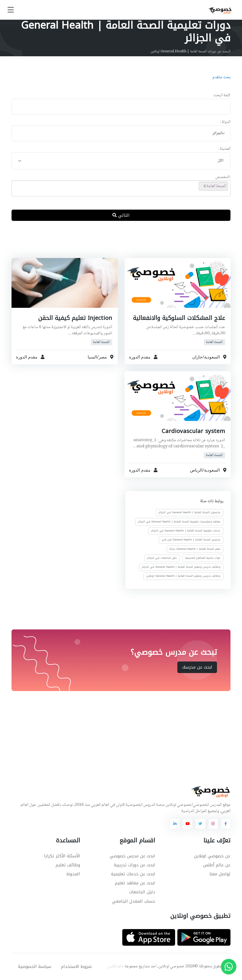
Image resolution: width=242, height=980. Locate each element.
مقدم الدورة (140, 357)
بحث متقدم (221, 77)
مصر (103, 357)
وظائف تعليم (68, 865)
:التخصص (223, 177)
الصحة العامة (214, 342)
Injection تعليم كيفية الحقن (75, 318)
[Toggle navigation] (11, 10)
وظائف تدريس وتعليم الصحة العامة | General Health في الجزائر (181, 567)
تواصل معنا (220, 874)
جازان (197, 357)
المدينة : (224, 149)
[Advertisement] (117, 244)
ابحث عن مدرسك (197, 667)
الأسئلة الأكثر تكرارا (62, 856)
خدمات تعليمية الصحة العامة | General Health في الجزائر (186, 531)
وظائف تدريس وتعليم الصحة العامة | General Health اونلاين (183, 576)
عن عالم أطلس (217, 865)
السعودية (212, 357)
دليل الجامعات (142, 892)
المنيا (92, 357)
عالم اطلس (116, 966)
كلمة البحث (222, 96)
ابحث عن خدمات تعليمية (133, 874)
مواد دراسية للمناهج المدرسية (203, 558)
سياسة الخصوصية (35, 966)
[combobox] (121, 134)
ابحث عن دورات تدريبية (134, 865)
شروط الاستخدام (76, 966)
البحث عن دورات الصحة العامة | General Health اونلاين (190, 51)
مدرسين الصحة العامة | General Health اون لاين (191, 540)
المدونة (73, 874)
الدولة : (225, 122)
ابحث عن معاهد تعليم (135, 883)
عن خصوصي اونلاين (212, 856)
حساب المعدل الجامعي (134, 901)
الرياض (196, 470)
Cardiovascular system (193, 431)
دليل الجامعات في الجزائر (162, 558)
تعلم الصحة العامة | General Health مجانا (195, 549)
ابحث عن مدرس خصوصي (132, 856)
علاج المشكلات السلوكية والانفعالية (178, 318)
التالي (121, 215)
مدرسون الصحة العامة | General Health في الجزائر (189, 513)
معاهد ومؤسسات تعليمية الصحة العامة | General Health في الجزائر (179, 522)
